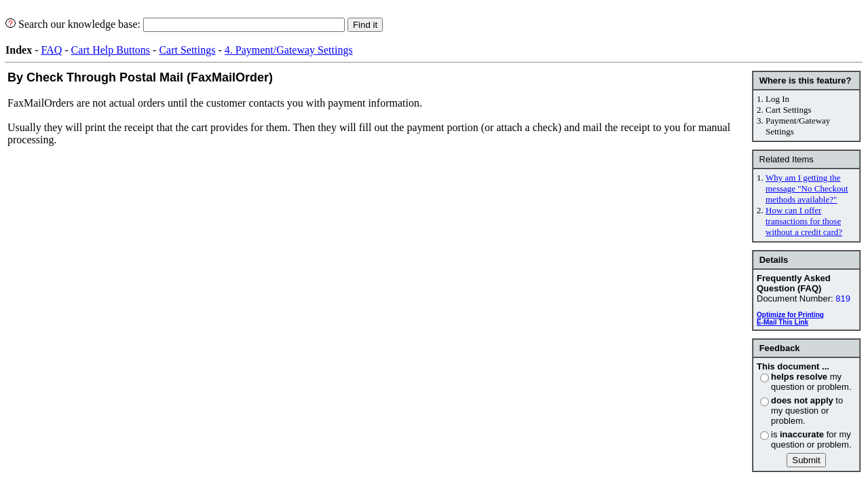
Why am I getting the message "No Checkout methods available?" (807, 188)
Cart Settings (187, 50)
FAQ (51, 50)
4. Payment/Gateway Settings (289, 50)
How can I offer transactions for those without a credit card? (804, 221)
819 (843, 298)
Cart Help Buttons (111, 50)
